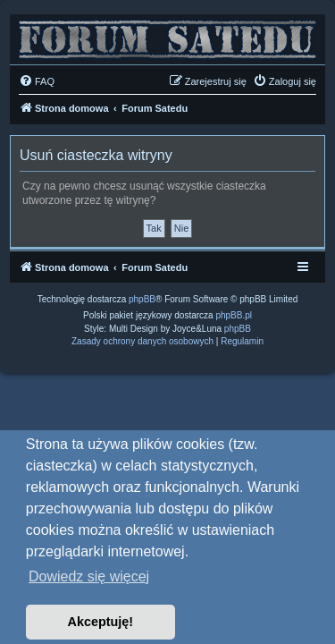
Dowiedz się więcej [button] (89, 576)
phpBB (142, 299)
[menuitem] (37, 81)
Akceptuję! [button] (101, 622)
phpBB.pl (234, 315)
